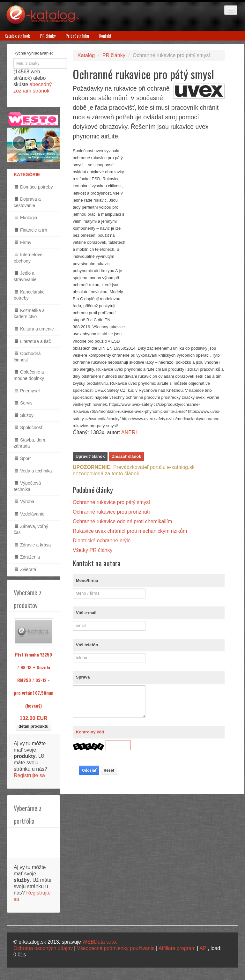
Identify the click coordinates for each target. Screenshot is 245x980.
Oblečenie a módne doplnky (29, 375)
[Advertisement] (177, 243)
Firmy (22, 242)
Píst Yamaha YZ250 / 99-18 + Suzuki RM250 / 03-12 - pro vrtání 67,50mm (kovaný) (33, 680)
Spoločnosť (28, 427)
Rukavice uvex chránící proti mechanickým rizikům (130, 531)
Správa (83, 677)
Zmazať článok (126, 456)
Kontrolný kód (90, 732)
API (204, 948)
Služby (24, 415)
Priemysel (27, 391)
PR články (48, 36)
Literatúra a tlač (32, 341)
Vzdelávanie (29, 514)
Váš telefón (87, 645)
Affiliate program (177, 948)
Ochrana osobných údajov (43, 948)
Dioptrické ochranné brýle (102, 541)
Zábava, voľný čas (31, 530)
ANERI (129, 432)
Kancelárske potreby (29, 295)
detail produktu (33, 726)
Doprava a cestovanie (27, 202)
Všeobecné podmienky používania (116, 948)
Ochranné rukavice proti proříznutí (111, 512)
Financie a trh (30, 230)
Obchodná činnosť (27, 357)
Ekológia (26, 218)
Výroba (24, 501)
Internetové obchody (28, 258)
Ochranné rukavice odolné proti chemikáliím (122, 521)
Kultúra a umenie (34, 329)
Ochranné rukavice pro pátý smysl (111, 502)
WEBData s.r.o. (100, 942)
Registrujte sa (29, 775)
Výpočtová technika (27, 486)
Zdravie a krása (32, 545)
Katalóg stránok (17, 36)
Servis (23, 403)
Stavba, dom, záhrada (30, 443)
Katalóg (86, 55)
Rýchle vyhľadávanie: (33, 53)
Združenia (27, 557)
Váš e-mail (86, 613)
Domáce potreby (33, 187)
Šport (22, 458)
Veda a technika (33, 471)
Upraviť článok (90, 456)
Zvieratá (25, 569)
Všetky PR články (93, 550)
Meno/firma (87, 580)
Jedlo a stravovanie (25, 276)
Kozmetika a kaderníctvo (29, 314)
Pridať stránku (77, 36)
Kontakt (105, 36)
